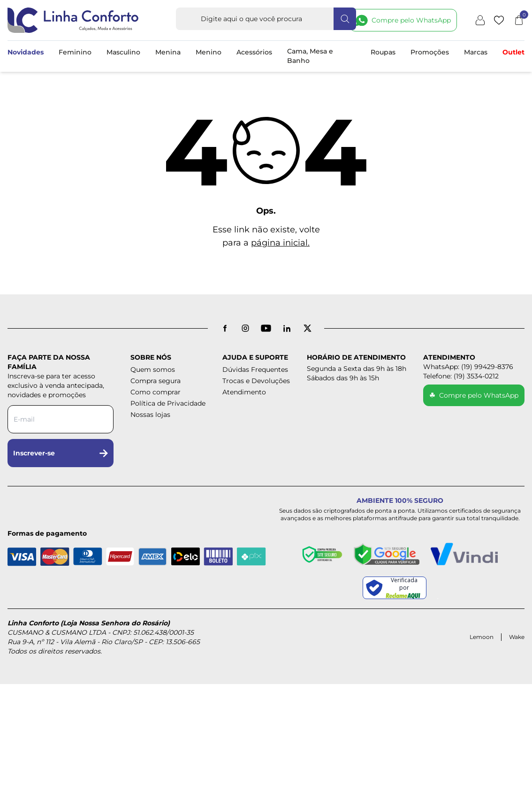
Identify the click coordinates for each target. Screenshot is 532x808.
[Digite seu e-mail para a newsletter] (61, 419)
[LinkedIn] (287, 328)
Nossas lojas (150, 415)
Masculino (123, 52)
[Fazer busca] (345, 19)
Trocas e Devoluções (256, 381)
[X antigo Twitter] (307, 328)
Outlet (513, 52)
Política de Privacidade (168, 403)
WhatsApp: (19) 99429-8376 (468, 367)
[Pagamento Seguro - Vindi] (464, 554)
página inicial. (280, 243)
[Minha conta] (480, 20)
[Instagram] (245, 328)
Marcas (476, 52)
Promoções (430, 52)
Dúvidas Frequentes (255, 369)
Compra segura (156, 381)
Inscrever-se (61, 453)
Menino (209, 52)
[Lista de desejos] (499, 20)
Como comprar (156, 392)
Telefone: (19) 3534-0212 (461, 376)
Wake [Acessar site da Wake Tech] (517, 637)
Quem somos (153, 369)
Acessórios (254, 52)
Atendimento (244, 392)
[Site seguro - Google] (387, 554)
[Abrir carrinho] (519, 20)
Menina (168, 52)
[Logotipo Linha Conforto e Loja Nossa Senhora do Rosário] (73, 20)
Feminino (75, 52)
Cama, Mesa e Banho (310, 56)
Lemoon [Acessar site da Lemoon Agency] (482, 637)
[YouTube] (266, 328)
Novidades (26, 52)
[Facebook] (225, 328)
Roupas (383, 52)
